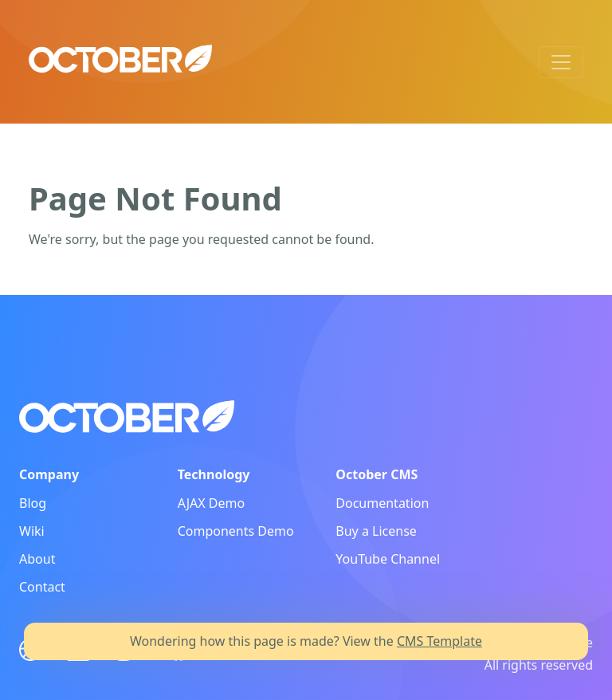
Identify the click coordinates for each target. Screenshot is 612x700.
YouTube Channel (388, 559)
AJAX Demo (212, 503)
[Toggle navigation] (561, 62)
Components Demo (236, 531)
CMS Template (439, 641)
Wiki (32, 531)
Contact (42, 587)
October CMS (377, 474)
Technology (214, 474)
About (37, 559)
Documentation (382, 503)
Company (49, 474)
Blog (33, 503)
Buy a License (376, 531)
